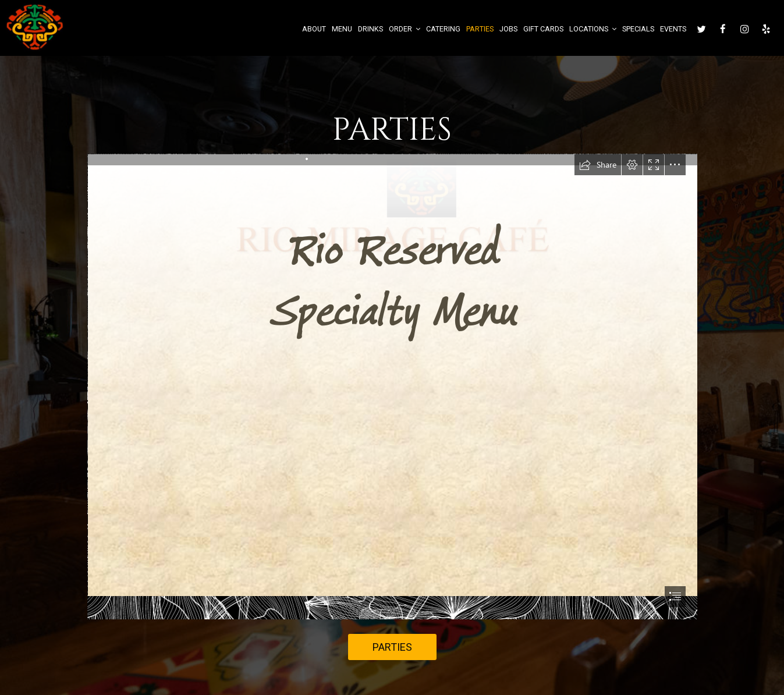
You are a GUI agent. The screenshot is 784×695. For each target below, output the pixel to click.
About (314, 29)
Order (405, 29)
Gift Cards (543, 29)
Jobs (508, 29)
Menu (342, 29)
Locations (593, 29)
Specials (638, 29)
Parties (480, 29)
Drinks (370, 29)
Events (673, 29)
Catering (443, 29)
